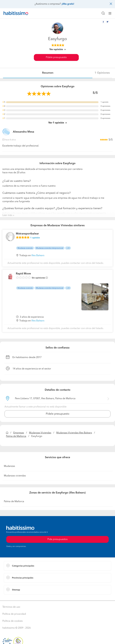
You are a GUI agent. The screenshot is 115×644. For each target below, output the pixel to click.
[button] (57, 566)
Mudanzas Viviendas (40, 433)
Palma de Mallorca (16, 436)
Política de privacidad (14, 614)
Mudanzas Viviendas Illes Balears (74, 433)
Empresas (19, 433)
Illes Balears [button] (38, 256)
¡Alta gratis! (68, 4)
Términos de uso (11, 607)
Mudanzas (9, 466)
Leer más (7, 215)
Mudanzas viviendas (15, 476)
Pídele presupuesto (56, 57)
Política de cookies (13, 621)
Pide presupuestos (57, 539)
